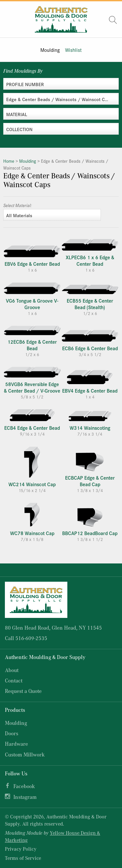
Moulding (50, 50)
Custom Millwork (25, 754)
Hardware (16, 744)
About (12, 670)
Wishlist (73, 50)
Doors (12, 733)
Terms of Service (23, 858)
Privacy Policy (21, 849)
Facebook (24, 786)
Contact (14, 680)
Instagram (25, 797)
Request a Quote (23, 691)
